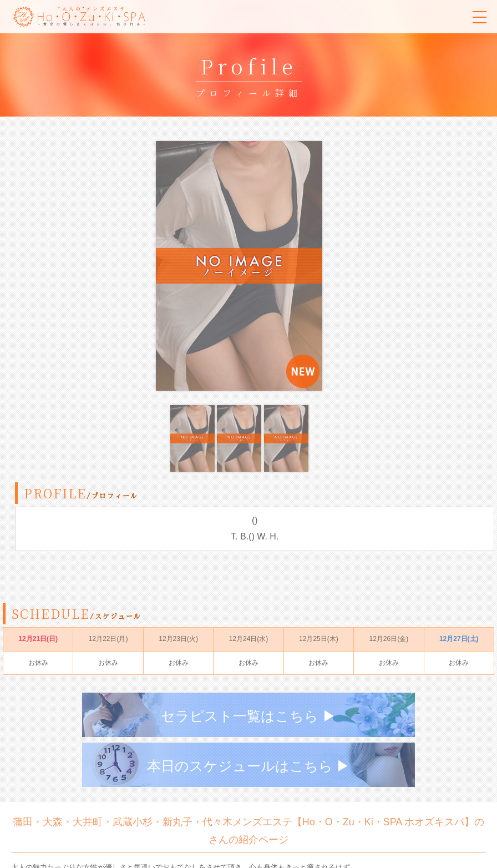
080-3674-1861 (100, 822)
